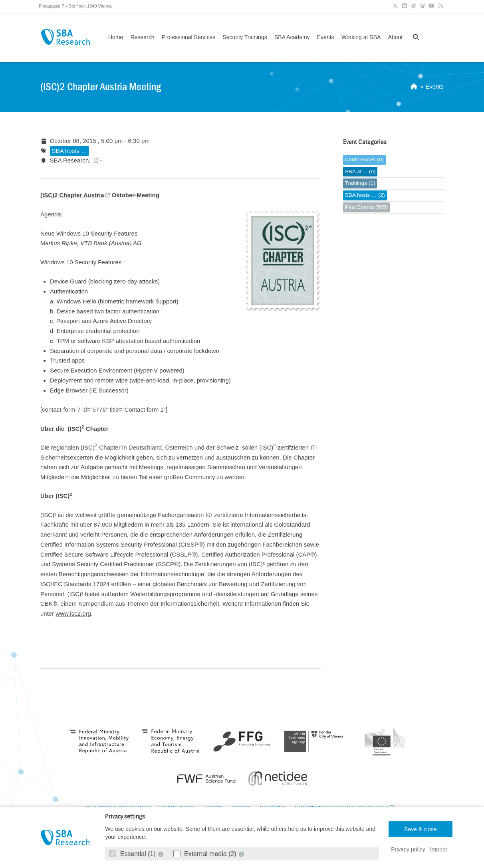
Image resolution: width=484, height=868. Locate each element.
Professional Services (189, 37)
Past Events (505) (366, 207)
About (395, 37)
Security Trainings (245, 37)
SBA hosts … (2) (365, 195)
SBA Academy (292, 37)
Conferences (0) (364, 160)
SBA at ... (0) (360, 171)
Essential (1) (133, 854)
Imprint (439, 849)
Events (326, 37)
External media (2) (206, 854)
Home (116, 37)
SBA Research (65, 37)
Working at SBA (361, 37)
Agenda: (52, 214)
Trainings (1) (360, 183)
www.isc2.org (73, 613)
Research (143, 37)
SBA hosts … (69, 151)
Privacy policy (408, 849)
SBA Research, (71, 160)
